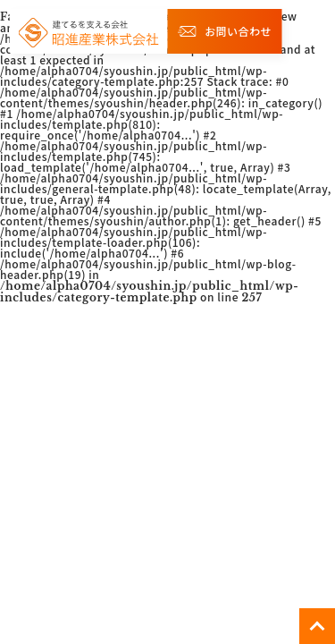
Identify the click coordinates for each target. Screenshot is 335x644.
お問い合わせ (225, 31)
